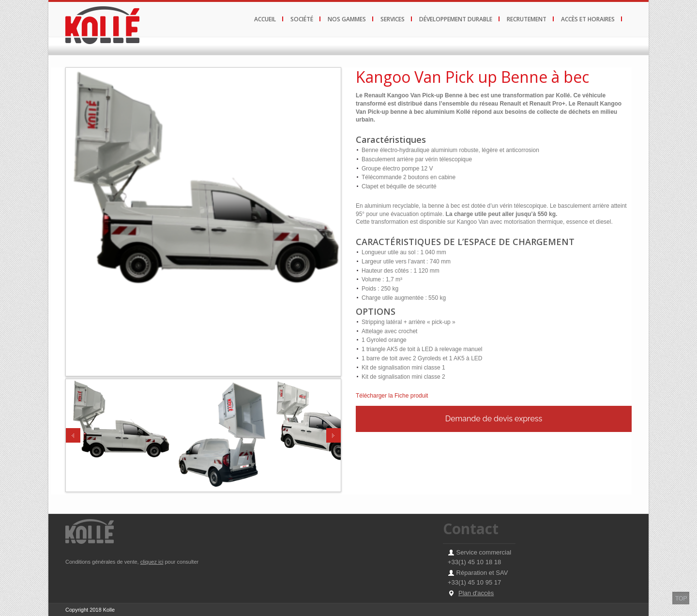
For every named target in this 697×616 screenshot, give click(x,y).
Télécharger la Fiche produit (392, 396)
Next (333, 435)
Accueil (265, 19)
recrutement (527, 19)
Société (302, 19)
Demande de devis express (494, 419)
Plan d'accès (476, 593)
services (393, 19)
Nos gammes (347, 19)
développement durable (456, 19)
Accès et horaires (588, 19)
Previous (73, 435)
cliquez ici (152, 562)
